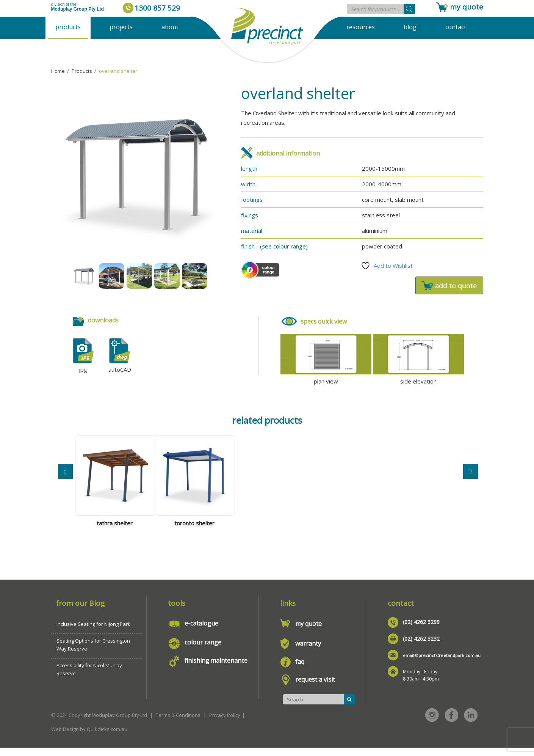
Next (471, 474)
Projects (121, 27)
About (170, 27)
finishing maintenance (216, 669)
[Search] (409, 9)
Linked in (471, 723)
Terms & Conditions (178, 723)
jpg (83, 369)
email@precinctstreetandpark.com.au (442, 664)
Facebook (451, 723)
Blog (410, 27)
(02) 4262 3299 (421, 630)
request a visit (315, 688)
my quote (467, 7)
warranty (308, 652)
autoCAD (120, 369)
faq (300, 670)
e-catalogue (201, 632)
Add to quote (449, 285)
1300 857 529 (157, 8)
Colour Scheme (260, 270)
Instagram (432, 723)
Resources (361, 27)
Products (68, 27)
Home (58, 71)
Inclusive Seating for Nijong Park (93, 632)
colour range (203, 651)
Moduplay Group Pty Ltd (78, 9)
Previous (65, 474)
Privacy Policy (225, 723)
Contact (456, 27)
